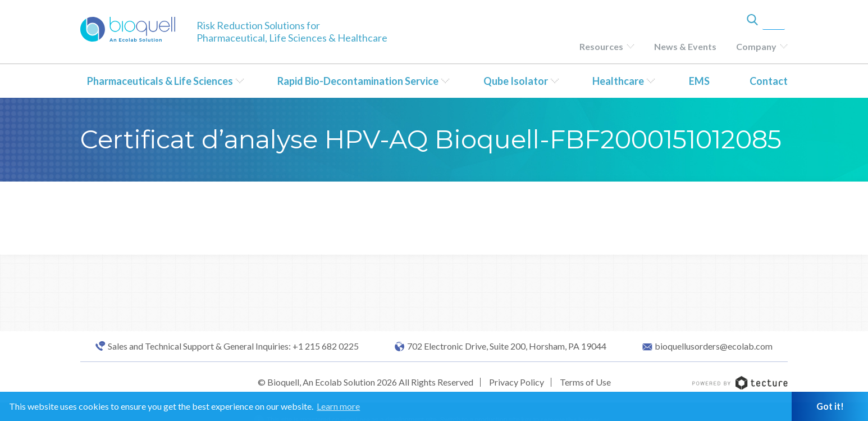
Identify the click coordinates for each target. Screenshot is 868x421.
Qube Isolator (516, 81)
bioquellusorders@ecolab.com (714, 346)
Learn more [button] (338, 406)
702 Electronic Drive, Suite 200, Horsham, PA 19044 (507, 346)
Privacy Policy (517, 382)
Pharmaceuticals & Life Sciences (160, 81)
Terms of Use (585, 382)
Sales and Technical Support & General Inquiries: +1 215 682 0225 (233, 346)
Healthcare (618, 81)
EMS (699, 81)
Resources (601, 46)
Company (756, 46)
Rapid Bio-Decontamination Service (358, 81)
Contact (769, 81)
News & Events (685, 46)
